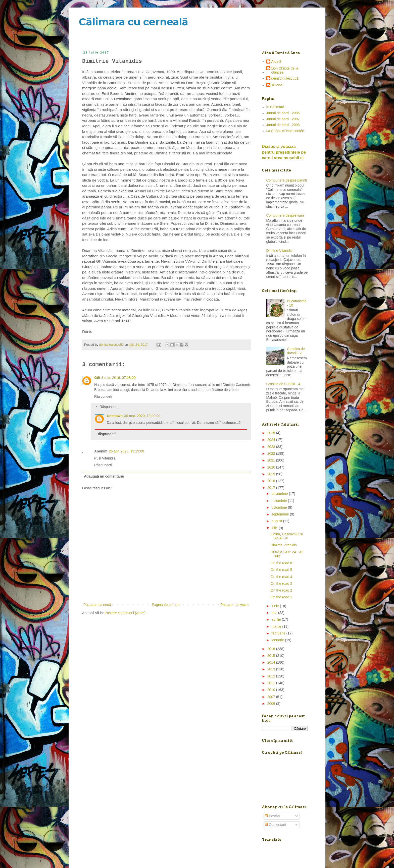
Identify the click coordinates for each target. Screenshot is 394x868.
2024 (272, 440)
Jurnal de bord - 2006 (283, 113)
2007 (272, 697)
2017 (272, 488)
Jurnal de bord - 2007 (283, 119)
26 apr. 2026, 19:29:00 (126, 451)
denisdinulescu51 (285, 78)
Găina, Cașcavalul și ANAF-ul (287, 536)
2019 (272, 474)
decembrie (280, 494)
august (277, 521)
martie (277, 626)
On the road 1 (281, 597)
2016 (272, 649)
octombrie (280, 507)
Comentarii (275, 825)
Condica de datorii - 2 (296, 351)
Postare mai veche (235, 605)
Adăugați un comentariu (104, 476)
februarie (279, 633)
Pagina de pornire (166, 605)
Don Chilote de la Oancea (285, 70)
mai (275, 613)
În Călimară (275, 107)
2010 (272, 690)
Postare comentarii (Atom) (125, 613)
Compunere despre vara (285, 215)
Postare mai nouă (97, 605)
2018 (272, 481)
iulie (275, 528)
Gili (97, 378)
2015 (272, 656)
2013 (272, 669)
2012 (272, 676)
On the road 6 (281, 563)
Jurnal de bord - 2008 (283, 125)
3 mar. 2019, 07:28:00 (119, 378)
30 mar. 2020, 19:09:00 (142, 416)
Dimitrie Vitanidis (279, 251)
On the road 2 (281, 590)
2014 (272, 662)
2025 (272, 433)
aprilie (277, 619)
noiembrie (280, 501)
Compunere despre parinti (287, 180)
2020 (272, 467)
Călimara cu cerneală (133, 22)
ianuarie (278, 640)
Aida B (277, 62)
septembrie (281, 514)
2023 (272, 447)
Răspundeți (103, 396)
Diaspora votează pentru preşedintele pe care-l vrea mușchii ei (284, 152)
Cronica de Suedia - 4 (283, 384)
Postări (272, 816)
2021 (272, 460)
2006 (272, 704)
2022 (272, 453)
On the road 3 (281, 584)
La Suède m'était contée (285, 131)
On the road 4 (281, 577)
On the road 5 (281, 570)
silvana (277, 85)
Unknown (115, 416)
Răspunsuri (108, 407)
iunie (276, 606)
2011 (272, 683)
